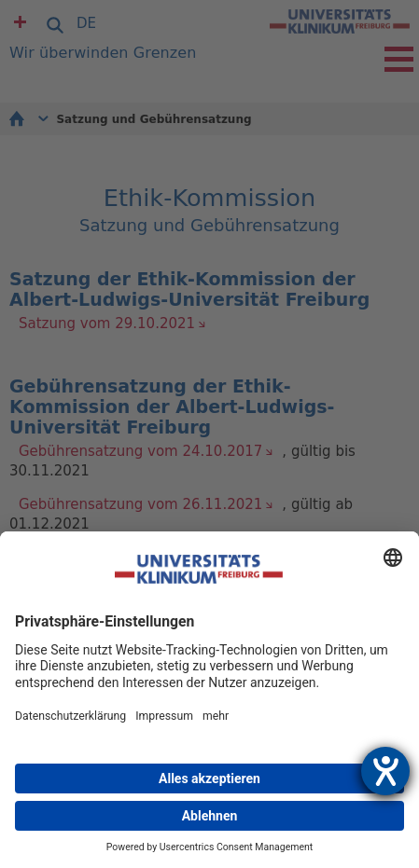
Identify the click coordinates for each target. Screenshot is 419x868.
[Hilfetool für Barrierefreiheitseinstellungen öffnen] (385, 771)
